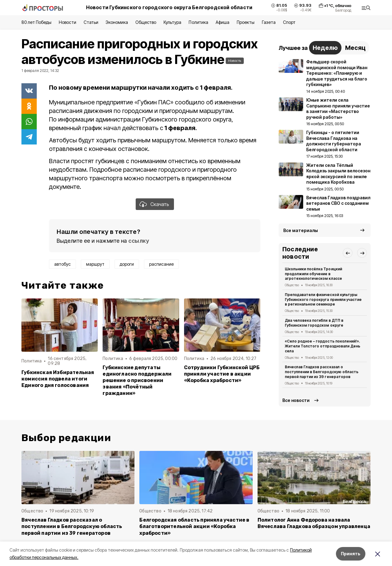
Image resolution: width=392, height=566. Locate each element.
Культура (172, 22)
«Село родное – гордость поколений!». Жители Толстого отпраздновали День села (322, 346)
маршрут (95, 264)
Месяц (355, 48)
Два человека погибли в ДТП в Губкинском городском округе (314, 323)
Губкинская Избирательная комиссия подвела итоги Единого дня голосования (58, 379)
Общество (146, 22)
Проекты (246, 22)
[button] (348, 253)
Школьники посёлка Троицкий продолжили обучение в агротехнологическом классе (313, 274)
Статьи (91, 22)
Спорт (289, 22)
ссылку (139, 241)
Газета (269, 22)
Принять (351, 554)
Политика (198, 22)
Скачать (160, 204)
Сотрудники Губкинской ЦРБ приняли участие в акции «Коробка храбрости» (222, 374)
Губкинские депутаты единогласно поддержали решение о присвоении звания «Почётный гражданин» (137, 380)
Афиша (222, 22)
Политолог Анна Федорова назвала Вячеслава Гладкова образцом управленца (314, 523)
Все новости (296, 400)
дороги (127, 264)
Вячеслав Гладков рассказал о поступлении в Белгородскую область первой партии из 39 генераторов (322, 372)
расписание (161, 264)
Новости (67, 22)
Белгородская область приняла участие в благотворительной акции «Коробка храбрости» (194, 526)
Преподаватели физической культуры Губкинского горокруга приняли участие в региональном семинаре (323, 300)
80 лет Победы (36, 22)
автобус (62, 264)
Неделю (325, 48)
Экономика (117, 22)
